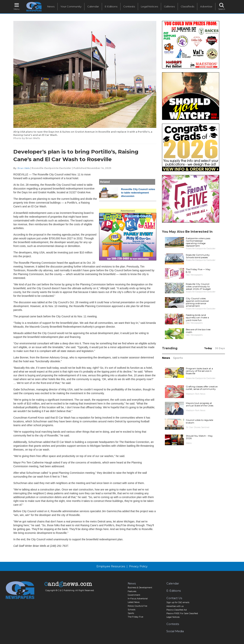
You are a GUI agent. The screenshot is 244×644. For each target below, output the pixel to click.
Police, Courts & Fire (137, 606)
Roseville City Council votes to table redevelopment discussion (138, 193)
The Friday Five (135, 617)
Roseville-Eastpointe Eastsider (52, 168)
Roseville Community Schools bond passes (198, 256)
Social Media (175, 631)
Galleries (169, 6)
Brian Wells (24, 168)
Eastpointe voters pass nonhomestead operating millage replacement (198, 242)
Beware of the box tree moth (198, 331)
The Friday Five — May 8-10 (198, 271)
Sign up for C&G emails (178, 602)
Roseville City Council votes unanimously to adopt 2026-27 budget (198, 286)
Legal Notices (149, 6)
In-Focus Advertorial (138, 599)
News (51, 6)
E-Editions (111, 6)
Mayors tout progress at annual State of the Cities (200, 404)
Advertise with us (175, 606)
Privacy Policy (138, 566)
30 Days (220, 348)
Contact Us (174, 598)
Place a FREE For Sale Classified (182, 613)
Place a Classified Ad (177, 610)
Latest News (134, 602)
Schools (132, 610)
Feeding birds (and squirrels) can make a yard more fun (197, 317)
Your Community (71, 6)
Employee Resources (111, 566)
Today (208, 348)
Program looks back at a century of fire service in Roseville (199, 371)
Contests (129, 6)
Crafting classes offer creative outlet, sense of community (202, 388)
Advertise (206, 6)
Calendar (93, 6)
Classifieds (187, 6)
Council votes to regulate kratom (199, 421)
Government (134, 595)
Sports (178, 358)
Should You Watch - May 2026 (199, 437)
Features (132, 591)
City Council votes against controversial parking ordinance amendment (197, 302)
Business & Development (140, 588)
